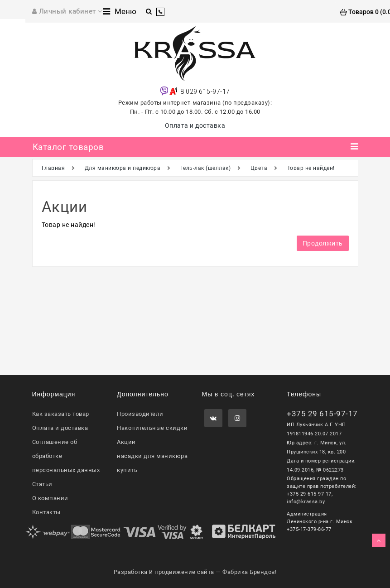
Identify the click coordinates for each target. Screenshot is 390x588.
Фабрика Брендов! (249, 572)
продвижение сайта (184, 572)
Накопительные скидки (152, 428)
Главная (53, 168)
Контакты (46, 512)
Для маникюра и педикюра (123, 168)
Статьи (42, 484)
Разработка (131, 572)
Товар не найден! (311, 168)
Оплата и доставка (195, 125)
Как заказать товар (61, 414)
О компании (50, 498)
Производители (140, 414)
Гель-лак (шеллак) (206, 168)
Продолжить (323, 243)
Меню (120, 11)
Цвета (259, 168)
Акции (126, 442)
